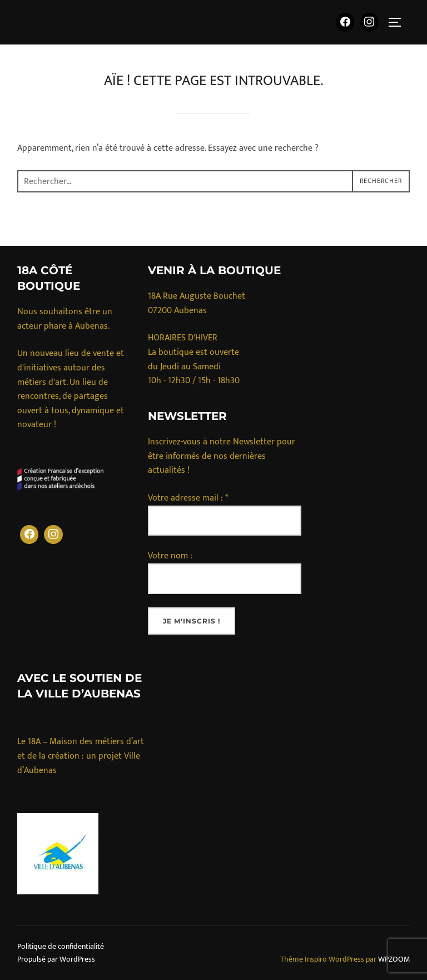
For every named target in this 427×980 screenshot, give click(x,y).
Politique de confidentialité (61, 946)
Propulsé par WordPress (56, 959)
